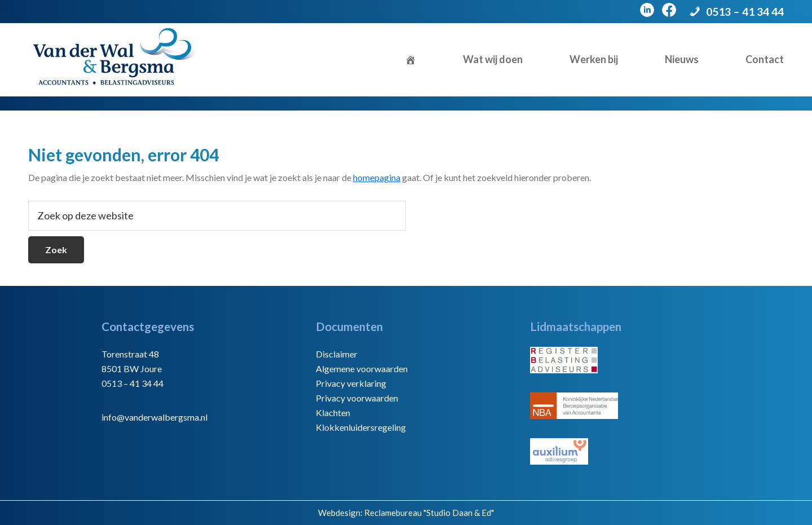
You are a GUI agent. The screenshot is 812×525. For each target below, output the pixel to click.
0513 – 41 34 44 (745, 12)
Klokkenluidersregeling (361, 427)
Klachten (333, 412)
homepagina (377, 177)
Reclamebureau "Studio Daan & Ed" (429, 513)
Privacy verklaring (351, 383)
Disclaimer (337, 354)
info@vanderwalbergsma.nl (155, 417)
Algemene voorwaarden (362, 369)
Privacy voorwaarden (357, 398)
